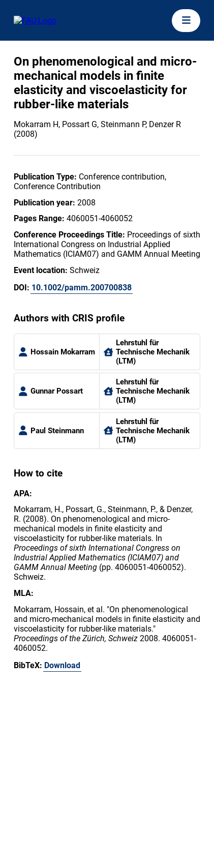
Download (62, 665)
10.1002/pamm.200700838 (82, 288)
